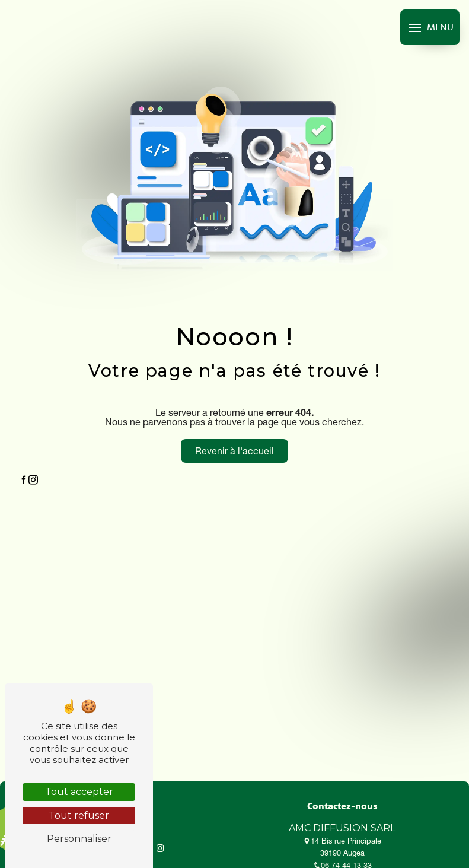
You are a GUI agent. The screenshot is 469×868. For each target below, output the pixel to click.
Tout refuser (79, 815)
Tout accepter (79, 792)
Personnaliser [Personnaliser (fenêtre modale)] (79, 839)
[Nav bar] (430, 27)
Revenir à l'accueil (234, 451)
